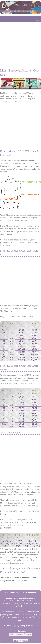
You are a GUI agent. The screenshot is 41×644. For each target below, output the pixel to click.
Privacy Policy (20, 641)
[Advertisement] (20, 45)
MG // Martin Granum (21, 634)
